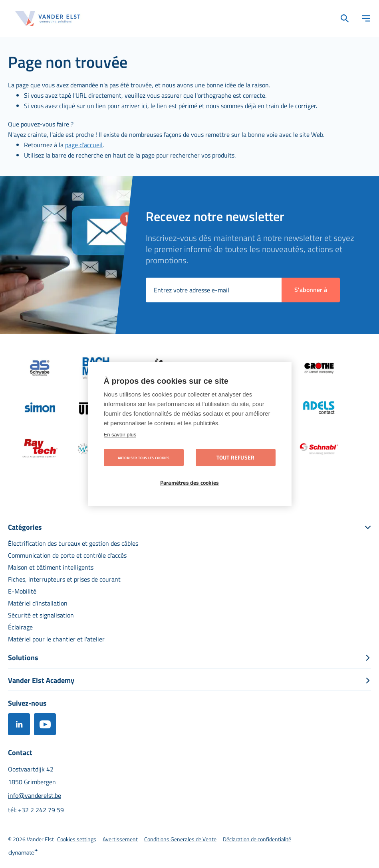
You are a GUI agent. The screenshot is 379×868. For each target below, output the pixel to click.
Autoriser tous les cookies (144, 458)
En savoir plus (120, 435)
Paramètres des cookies (189, 483)
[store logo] (48, 19)
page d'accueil (84, 145)
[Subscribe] (311, 290)
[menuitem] (73, 543)
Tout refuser (235, 458)
